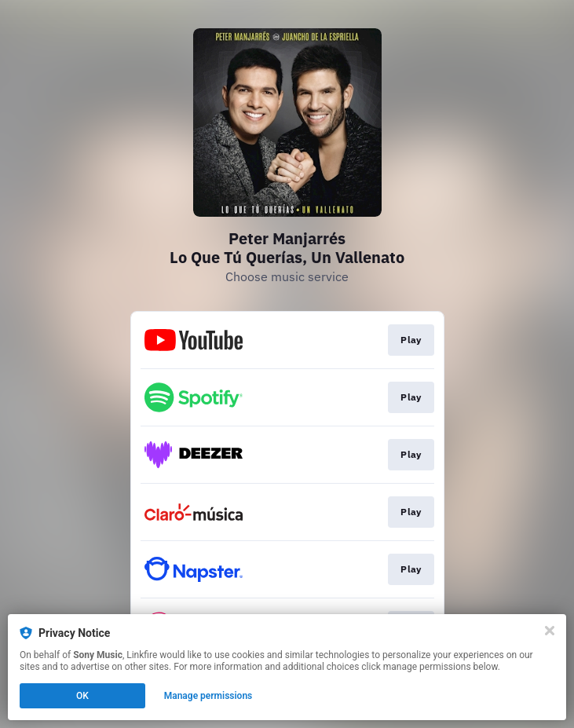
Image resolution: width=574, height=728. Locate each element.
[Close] (550, 631)
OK (82, 696)
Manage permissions (208, 696)
